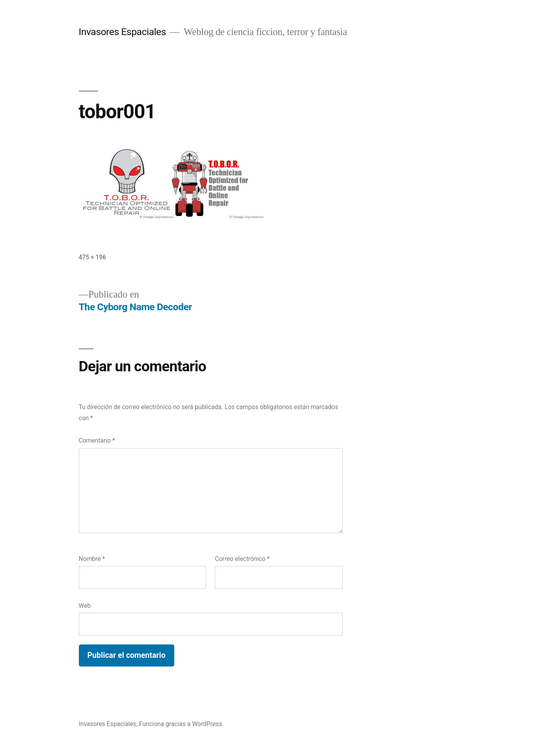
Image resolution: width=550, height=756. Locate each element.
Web (85, 606)
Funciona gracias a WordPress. (181, 724)
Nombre (92, 559)
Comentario (97, 440)
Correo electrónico (242, 559)
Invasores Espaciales (122, 32)
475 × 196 (92, 257)
